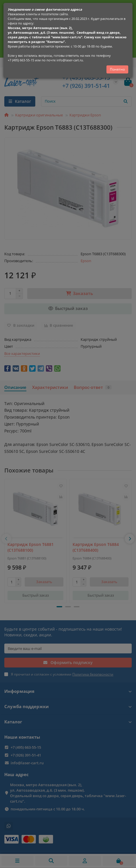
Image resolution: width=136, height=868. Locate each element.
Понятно (117, 69)
